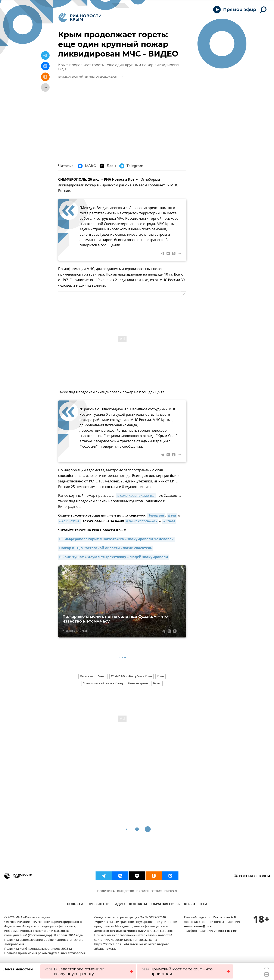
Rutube (169, 521)
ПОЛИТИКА (106, 891)
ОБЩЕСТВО (126, 891)
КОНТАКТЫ (138, 905)
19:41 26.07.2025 (68, 77)
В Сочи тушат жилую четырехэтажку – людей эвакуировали (114, 557)
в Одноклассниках (142, 521)
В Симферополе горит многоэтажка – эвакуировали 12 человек (116, 539)
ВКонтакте (69, 521)
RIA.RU (189, 905)
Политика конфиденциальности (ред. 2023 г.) (38, 949)
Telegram (156, 516)
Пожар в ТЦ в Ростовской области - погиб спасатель (106, 548)
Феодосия (86, 676)
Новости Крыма (138, 683)
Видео (157, 683)
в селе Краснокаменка (136, 496)
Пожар (102, 676)
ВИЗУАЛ (171, 891)
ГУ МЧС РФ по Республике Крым (132, 676)
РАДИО (119, 905)
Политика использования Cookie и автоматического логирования (44, 942)
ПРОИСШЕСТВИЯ (149, 891)
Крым (161, 676)
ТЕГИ (203, 905)
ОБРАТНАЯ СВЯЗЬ (166, 905)
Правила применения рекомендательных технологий (45, 953)
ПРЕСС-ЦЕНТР (98, 905)
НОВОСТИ (75, 905)
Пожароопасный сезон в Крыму (103, 683)
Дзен (172, 516)
